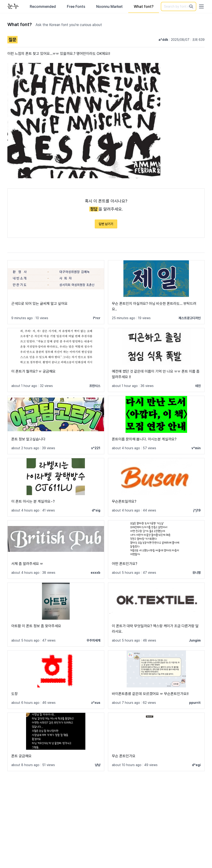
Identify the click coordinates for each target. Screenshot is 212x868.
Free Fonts (76, 7)
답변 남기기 (106, 224)
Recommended (43, 7)
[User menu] (201, 6)
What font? (144, 7)
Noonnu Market (109, 7)
